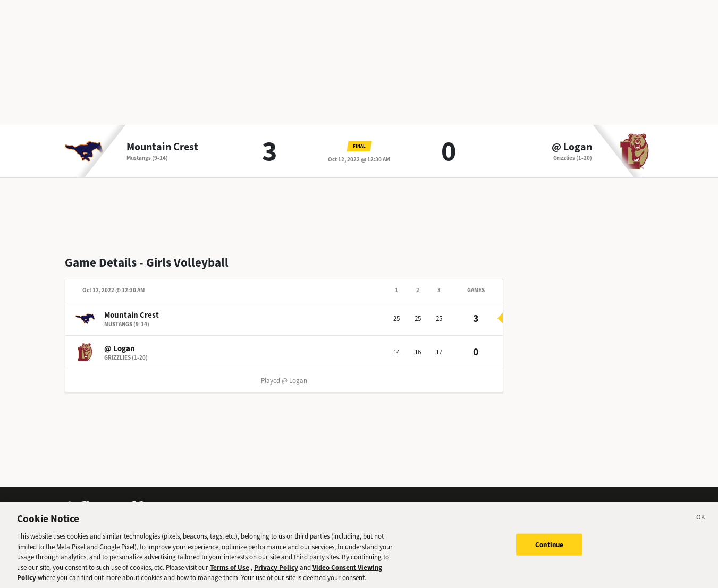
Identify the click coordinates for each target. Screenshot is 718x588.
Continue (549, 548)
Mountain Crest (162, 147)
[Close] (701, 523)
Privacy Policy (276, 571)
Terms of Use (230, 571)
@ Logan (572, 147)
